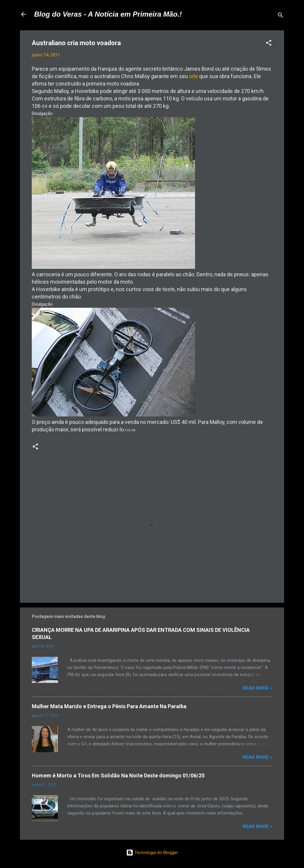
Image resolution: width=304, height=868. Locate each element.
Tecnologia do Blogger (152, 853)
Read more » (258, 688)
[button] (269, 44)
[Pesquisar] (281, 16)
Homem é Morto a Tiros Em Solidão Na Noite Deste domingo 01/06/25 (118, 775)
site (194, 76)
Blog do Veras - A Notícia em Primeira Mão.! (108, 14)
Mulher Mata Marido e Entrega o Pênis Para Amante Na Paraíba (109, 706)
